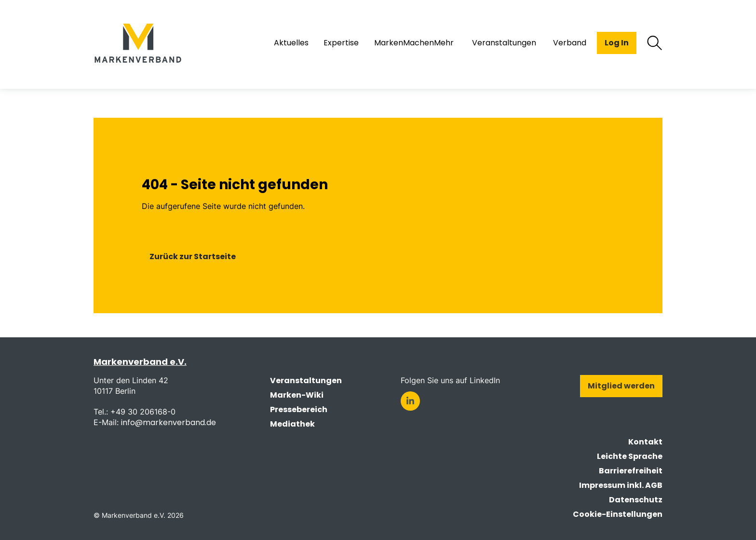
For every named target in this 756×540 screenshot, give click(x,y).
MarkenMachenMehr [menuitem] (414, 43)
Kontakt (645, 442)
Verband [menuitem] (570, 43)
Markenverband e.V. (140, 362)
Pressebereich (299, 409)
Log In (617, 43)
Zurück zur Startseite (193, 256)
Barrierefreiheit (631, 471)
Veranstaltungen (306, 381)
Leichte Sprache (630, 456)
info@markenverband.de (169, 422)
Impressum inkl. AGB (621, 485)
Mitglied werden (621, 386)
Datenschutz (636, 500)
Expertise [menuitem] (341, 43)
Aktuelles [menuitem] (291, 43)
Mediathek (292, 424)
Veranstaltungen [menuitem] (504, 43)
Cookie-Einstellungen (618, 514)
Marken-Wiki (297, 395)
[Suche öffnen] (655, 43)
